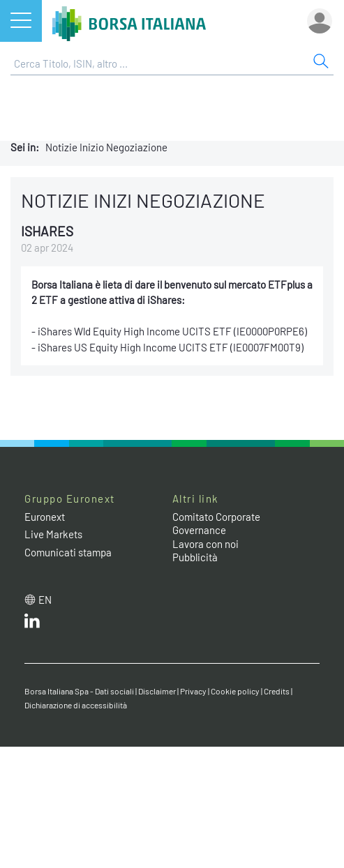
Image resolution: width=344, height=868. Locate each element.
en (45, 600)
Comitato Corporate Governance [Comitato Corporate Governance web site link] (216, 524)
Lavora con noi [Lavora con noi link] (205, 544)
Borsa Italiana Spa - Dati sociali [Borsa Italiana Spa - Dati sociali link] (79, 691)
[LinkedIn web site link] (32, 624)
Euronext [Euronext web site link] (45, 517)
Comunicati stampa (68, 552)
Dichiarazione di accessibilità (76, 705)
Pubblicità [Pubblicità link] (195, 557)
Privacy (193, 691)
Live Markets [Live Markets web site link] (53, 534)
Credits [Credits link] (277, 691)
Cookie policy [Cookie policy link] (235, 691)
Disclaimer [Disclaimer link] (157, 691)
